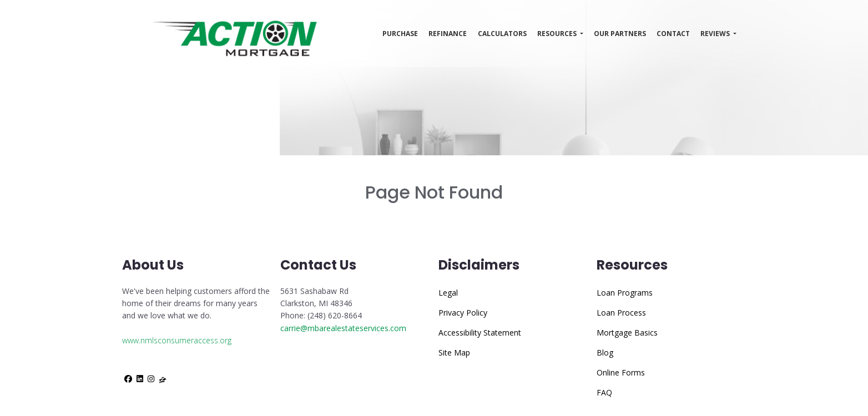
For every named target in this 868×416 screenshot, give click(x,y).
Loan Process (621, 313)
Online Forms (621, 372)
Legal (448, 293)
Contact (673, 34)
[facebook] (128, 379)
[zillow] (163, 379)
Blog (605, 352)
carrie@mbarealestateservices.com (343, 328)
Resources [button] (558, 34)
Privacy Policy (463, 313)
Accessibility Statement (480, 333)
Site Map (454, 352)
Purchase (400, 34)
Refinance (448, 34)
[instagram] (151, 379)
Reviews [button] (716, 34)
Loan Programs (625, 293)
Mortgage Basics (627, 333)
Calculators (502, 34)
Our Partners (620, 34)
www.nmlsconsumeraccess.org (177, 340)
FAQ (604, 392)
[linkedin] (140, 379)
